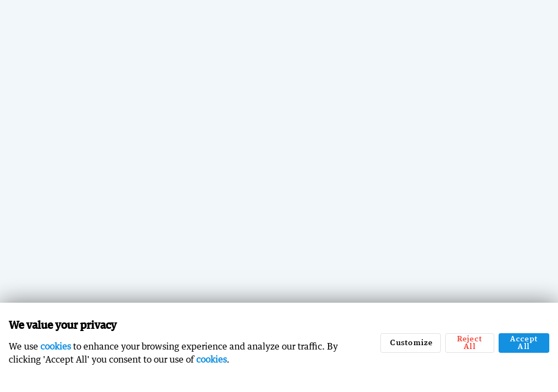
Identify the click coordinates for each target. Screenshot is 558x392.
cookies (56, 346)
